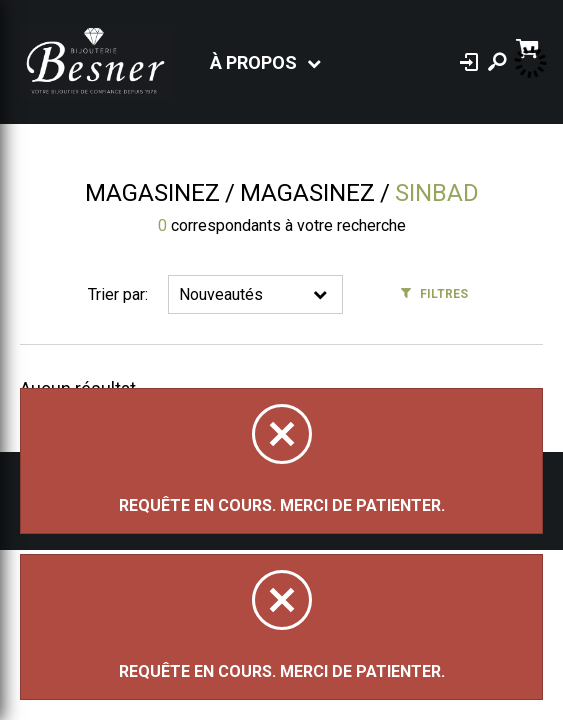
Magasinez (152, 193)
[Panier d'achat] (529, 46)
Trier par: (118, 294)
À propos (253, 62)
